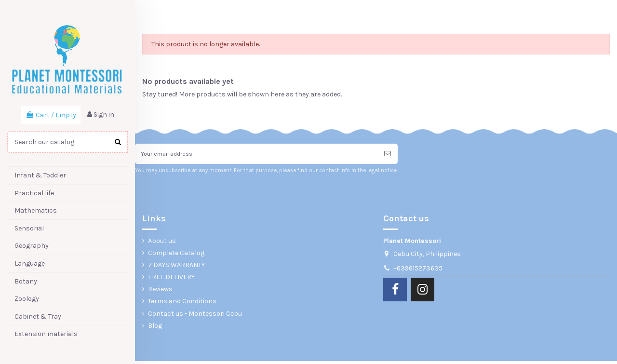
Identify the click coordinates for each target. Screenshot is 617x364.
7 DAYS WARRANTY (176, 268)
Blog (155, 329)
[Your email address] (256, 155)
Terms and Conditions (182, 304)
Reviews (160, 292)
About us (162, 244)
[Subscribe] (388, 155)
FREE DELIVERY (171, 280)
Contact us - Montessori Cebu (195, 317)
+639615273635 (418, 271)
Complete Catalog (176, 256)
